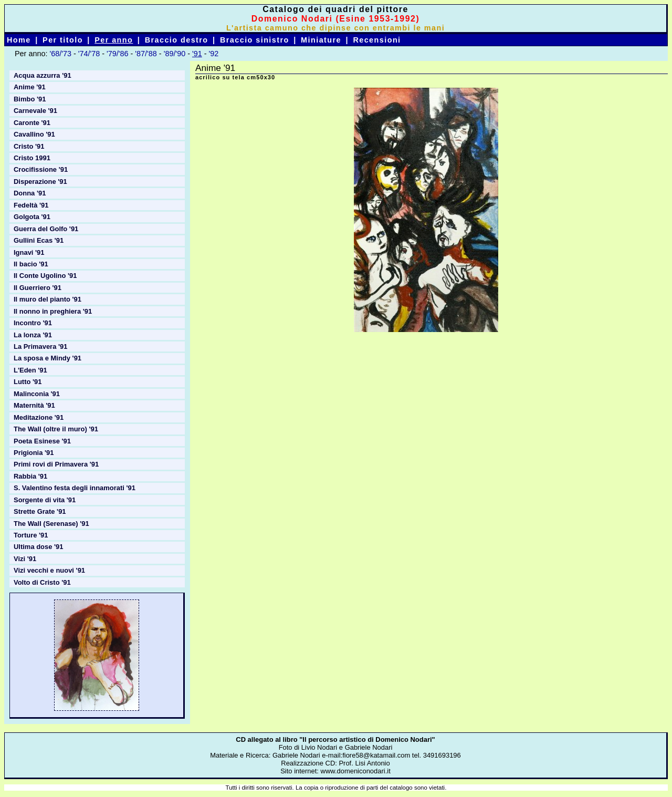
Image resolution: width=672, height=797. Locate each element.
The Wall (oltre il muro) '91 (56, 429)
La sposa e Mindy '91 (48, 358)
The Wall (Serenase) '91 (51, 524)
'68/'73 (60, 54)
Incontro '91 (33, 323)
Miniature (321, 40)
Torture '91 (31, 535)
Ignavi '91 (29, 252)
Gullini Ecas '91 (39, 240)
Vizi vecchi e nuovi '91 (49, 570)
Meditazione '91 (39, 417)
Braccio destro (177, 40)
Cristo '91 (29, 146)
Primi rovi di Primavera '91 (56, 464)
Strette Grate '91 (40, 511)
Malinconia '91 (37, 394)
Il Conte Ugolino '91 (45, 276)
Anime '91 (30, 87)
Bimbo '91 (30, 99)
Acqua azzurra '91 (43, 75)
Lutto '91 (28, 382)
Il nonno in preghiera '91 (53, 311)
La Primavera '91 (40, 346)
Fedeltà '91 (31, 205)
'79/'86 (118, 54)
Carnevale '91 (35, 111)
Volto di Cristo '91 (42, 582)
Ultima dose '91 (39, 547)
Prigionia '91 (34, 453)
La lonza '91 (33, 335)
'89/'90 (175, 54)
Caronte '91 (32, 123)
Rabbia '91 (30, 476)
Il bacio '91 (31, 264)
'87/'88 (146, 54)
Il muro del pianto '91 (48, 299)
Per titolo (63, 40)
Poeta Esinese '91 (42, 441)
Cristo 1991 (32, 158)
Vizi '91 (25, 559)
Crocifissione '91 (41, 169)
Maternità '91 (34, 405)
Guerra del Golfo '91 (46, 229)
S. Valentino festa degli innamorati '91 (75, 488)
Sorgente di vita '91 (45, 500)
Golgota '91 (32, 217)
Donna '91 (30, 193)
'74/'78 (89, 54)
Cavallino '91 (34, 134)
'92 (214, 54)
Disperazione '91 (40, 182)
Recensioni (377, 40)
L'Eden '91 (30, 370)
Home (19, 40)
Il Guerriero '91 (38, 288)
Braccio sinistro (255, 40)
